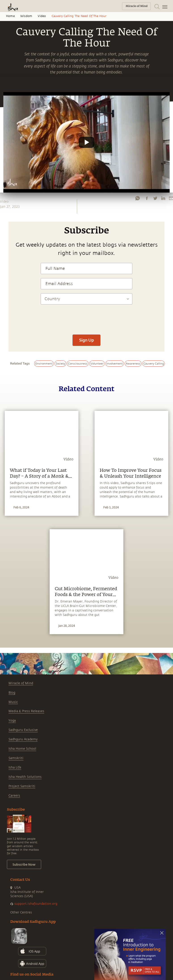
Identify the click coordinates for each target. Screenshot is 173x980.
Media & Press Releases (26, 711)
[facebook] (147, 198)
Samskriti (16, 758)
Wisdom (26, 16)
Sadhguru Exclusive (23, 730)
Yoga (12, 721)
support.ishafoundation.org (36, 904)
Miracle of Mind (21, 683)
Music (13, 702)
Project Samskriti (22, 786)
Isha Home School (22, 749)
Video (42, 16)
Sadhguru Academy (23, 739)
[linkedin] (163, 198)
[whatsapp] (137, 198)
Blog (12, 693)
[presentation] (86, 317)
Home (10, 16)
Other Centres (21, 912)
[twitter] (155, 198)
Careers (14, 796)
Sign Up (86, 340)
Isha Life (15, 767)
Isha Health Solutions (25, 777)
